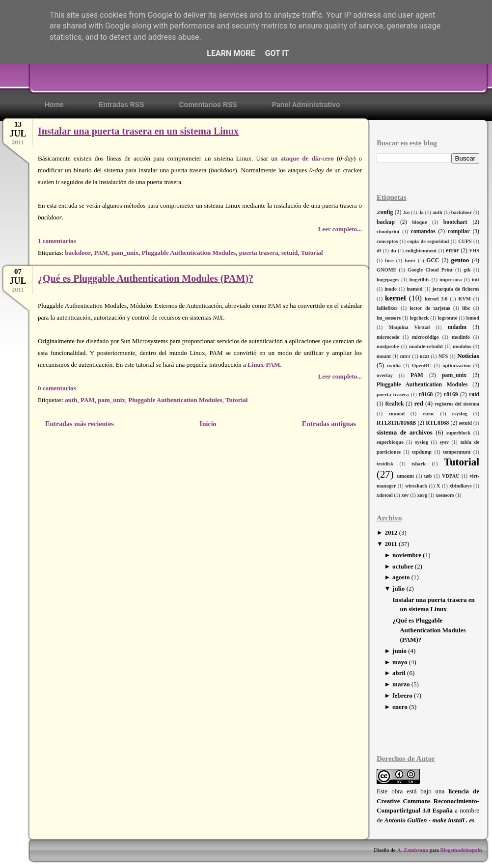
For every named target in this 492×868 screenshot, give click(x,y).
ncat (424, 356)
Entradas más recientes (80, 424)
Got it (277, 53)
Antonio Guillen (406, 820)
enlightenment (421, 251)
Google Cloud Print (430, 270)
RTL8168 (437, 423)
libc (466, 308)
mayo (400, 662)
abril (399, 673)
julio (398, 588)
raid (474, 394)
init (476, 280)
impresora (451, 280)
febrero (402, 695)
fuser (410, 260)
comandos (423, 231)
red (419, 403)
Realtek (394, 404)
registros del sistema (457, 404)
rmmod (396, 414)
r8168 (426, 394)
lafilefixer (387, 308)
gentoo (460, 260)
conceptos (387, 241)
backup (386, 222)
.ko (407, 212)
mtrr (405, 356)
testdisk (385, 464)
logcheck (419, 318)
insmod (414, 289)
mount (384, 356)
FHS (474, 251)
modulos (462, 346)
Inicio (208, 424)
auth (437, 212)
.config (385, 212)
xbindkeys (460, 486)
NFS (443, 356)
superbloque (390, 442)
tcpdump (422, 452)
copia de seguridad (428, 241)
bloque (419, 222)
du (393, 251)
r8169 (451, 394)
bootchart (455, 222)
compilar (459, 231)
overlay (385, 375)
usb (428, 476)
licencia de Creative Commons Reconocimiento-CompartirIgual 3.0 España (428, 801)
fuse (389, 260)
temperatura (457, 452)
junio (399, 651)
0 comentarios (57, 388)
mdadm (457, 327)
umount (406, 476)
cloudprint (388, 231)
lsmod (473, 318)
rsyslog (460, 414)
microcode (388, 337)
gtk (467, 270)
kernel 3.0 (436, 299)
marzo (401, 684)
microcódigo (425, 337)
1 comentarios (57, 241)
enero (400, 707)
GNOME (386, 270)
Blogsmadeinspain (461, 850)
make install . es (453, 820)
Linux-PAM (264, 365)
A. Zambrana (412, 850)
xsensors (445, 495)
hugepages (388, 280)
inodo (391, 289)
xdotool (385, 495)
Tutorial (462, 462)
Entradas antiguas (329, 424)
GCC (433, 260)
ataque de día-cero (307, 158)
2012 (391, 532)
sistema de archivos (405, 432)
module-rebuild (426, 346)
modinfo (461, 337)
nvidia (394, 366)
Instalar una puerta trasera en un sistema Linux (138, 131)
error (452, 251)
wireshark (416, 486)
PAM (417, 375)
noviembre (407, 555)
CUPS (465, 241)
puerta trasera (393, 394)
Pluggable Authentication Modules (422, 385)
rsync (428, 414)
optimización (456, 366)
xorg (422, 495)
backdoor (462, 212)
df (379, 251)
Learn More (231, 53)
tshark (419, 464)
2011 (391, 544)
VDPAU (451, 476)
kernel (395, 298)
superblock (458, 433)
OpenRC (422, 366)
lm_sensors (389, 318)
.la (421, 212)
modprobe (388, 346)
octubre (403, 566)
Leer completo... (340, 229)
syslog (422, 442)
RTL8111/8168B (396, 423)
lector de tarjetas (430, 308)
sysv (444, 442)
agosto (401, 577)
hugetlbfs (420, 280)
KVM (464, 299)
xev (405, 495)
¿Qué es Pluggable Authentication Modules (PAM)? (429, 630)
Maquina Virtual (409, 327)
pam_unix (454, 375)
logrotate (447, 318)
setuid (465, 423)
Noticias (468, 356)
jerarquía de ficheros (456, 289)
